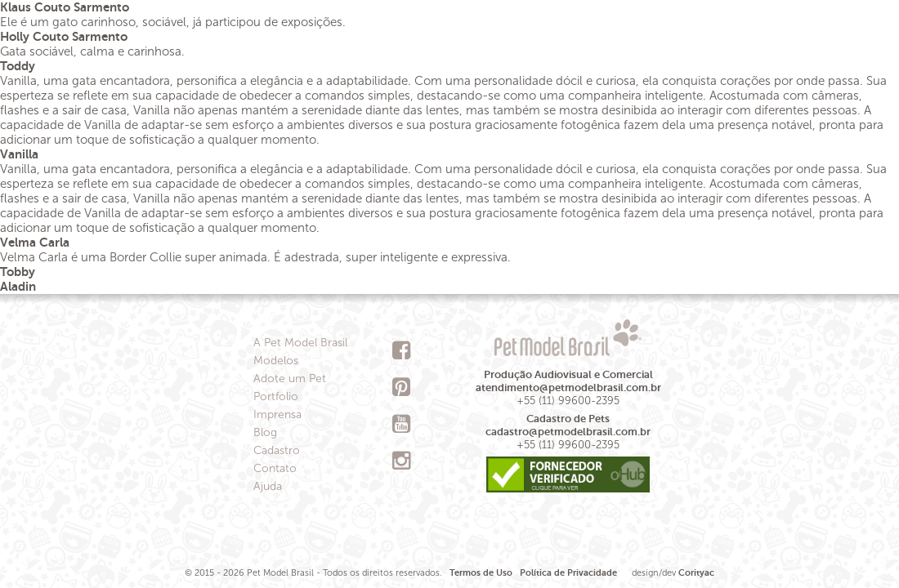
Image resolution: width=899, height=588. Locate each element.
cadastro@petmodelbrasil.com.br (568, 432)
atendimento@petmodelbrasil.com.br (568, 388)
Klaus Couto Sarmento (65, 7)
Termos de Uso (481, 573)
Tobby (18, 272)
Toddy (18, 66)
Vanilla (19, 154)
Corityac (696, 573)
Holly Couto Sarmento (64, 36)
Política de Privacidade (568, 573)
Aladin (18, 286)
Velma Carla (35, 242)
